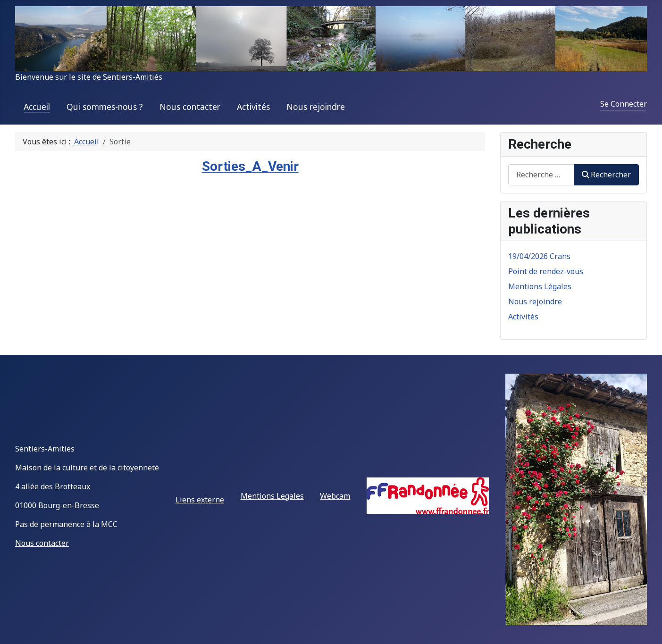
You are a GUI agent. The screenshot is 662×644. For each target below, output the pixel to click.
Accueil (37, 107)
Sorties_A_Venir (250, 166)
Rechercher (606, 175)
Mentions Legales (272, 496)
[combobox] (541, 175)
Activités (253, 107)
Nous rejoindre (316, 107)
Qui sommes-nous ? (105, 107)
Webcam (335, 496)
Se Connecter (624, 104)
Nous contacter (190, 107)
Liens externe (200, 500)
